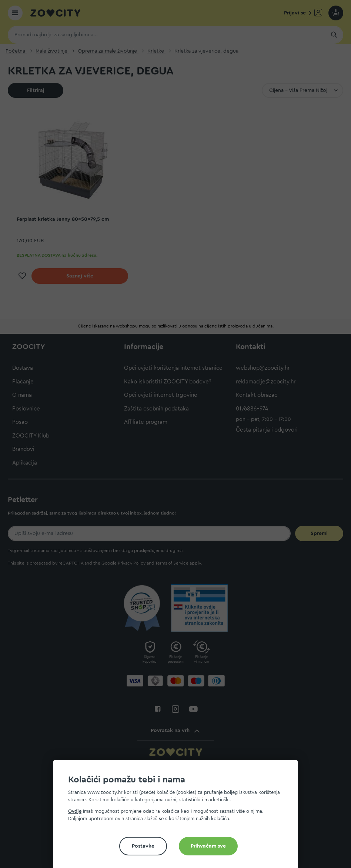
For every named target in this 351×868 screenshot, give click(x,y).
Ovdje (75, 811)
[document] (178, 817)
